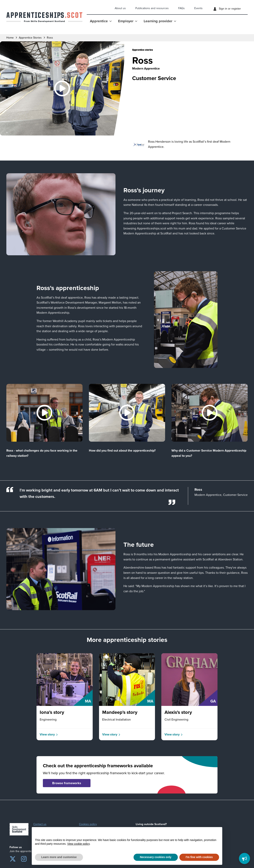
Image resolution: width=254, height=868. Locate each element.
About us (120, 8)
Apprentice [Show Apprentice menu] (101, 21)
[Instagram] (24, 858)
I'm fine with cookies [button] (199, 857)
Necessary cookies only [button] (156, 857)
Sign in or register (227, 9)
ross (50, 38)
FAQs (181, 8)
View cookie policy (78, 844)
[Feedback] (244, 858)
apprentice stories (30, 38)
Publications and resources (152, 8)
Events (198, 8)
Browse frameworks (67, 783)
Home (10, 38)
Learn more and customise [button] (59, 857)
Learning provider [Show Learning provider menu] (160, 21)
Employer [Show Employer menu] (128, 21)
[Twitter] (13, 858)
